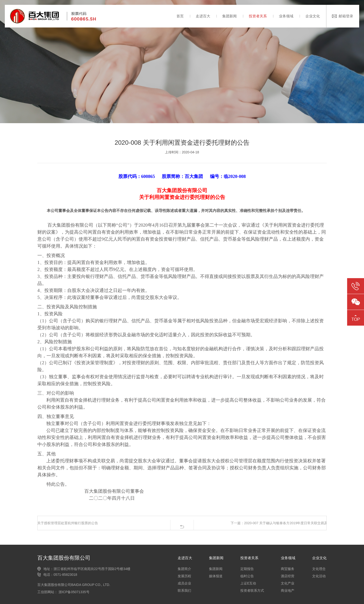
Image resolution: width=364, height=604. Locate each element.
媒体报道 (216, 576)
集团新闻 (229, 16)
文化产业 (288, 583)
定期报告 (247, 569)
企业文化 (313, 16)
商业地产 (288, 591)
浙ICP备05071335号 (74, 592)
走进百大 (203, 16)
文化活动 (319, 576)
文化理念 (319, 569)
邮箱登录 (346, 16)
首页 (180, 16)
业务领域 (286, 16)
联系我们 (184, 591)
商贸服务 (288, 569)
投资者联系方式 (252, 591)
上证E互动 (248, 583)
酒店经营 (288, 576)
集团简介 (184, 569)
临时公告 (247, 576)
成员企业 (184, 583)
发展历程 (184, 576)
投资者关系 (258, 16)
